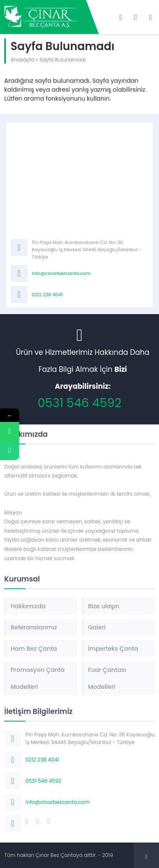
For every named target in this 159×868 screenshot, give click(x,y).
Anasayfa (22, 60)
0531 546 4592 (80, 403)
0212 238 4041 (47, 295)
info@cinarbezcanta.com (61, 273)
